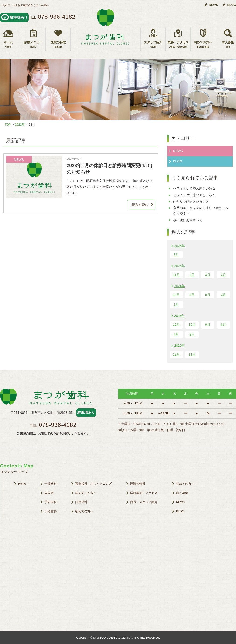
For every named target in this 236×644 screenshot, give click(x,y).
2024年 (180, 286)
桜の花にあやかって (188, 220)
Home (22, 484)
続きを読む (140, 205)
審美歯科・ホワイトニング (93, 484)
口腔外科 (81, 502)
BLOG (232, 5)
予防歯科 (51, 502)
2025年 (180, 266)
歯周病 (49, 493)
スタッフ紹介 (153, 45)
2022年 (180, 346)
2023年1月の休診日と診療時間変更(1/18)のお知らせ (109, 169)
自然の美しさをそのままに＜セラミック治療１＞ (201, 211)
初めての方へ (203, 45)
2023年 (180, 316)
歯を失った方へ (86, 493)
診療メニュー (33, 45)
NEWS (214, 5)
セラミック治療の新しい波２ (194, 188)
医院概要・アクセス (144, 493)
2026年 (180, 246)
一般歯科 (51, 484)
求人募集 (182, 493)
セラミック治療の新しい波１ (194, 195)
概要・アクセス (178, 45)
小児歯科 (51, 511)
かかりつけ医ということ (191, 202)
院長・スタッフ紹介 (144, 502)
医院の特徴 (58, 45)
